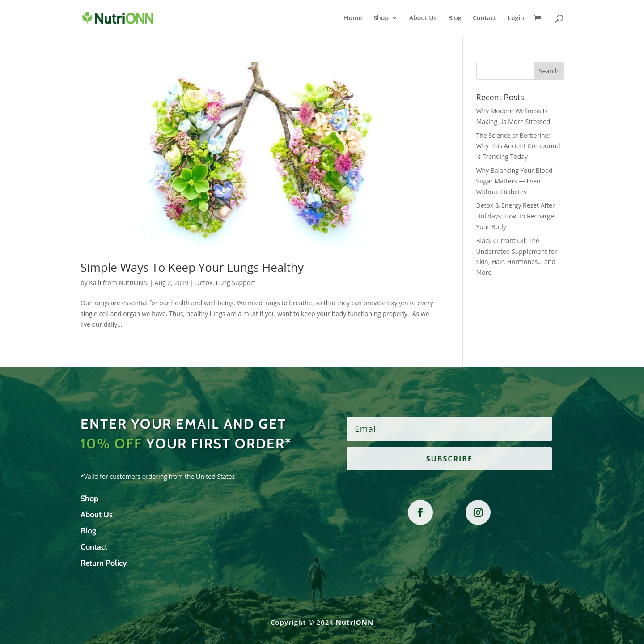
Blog (455, 18)
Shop (381, 18)
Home (353, 18)
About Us (423, 18)
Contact (484, 18)
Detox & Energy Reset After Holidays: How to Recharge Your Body (516, 216)
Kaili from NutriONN (118, 283)
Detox (204, 283)
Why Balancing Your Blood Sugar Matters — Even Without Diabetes (515, 181)
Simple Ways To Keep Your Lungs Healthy (192, 267)
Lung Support (236, 283)
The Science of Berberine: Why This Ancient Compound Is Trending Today (518, 146)
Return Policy (104, 563)
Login (516, 18)
